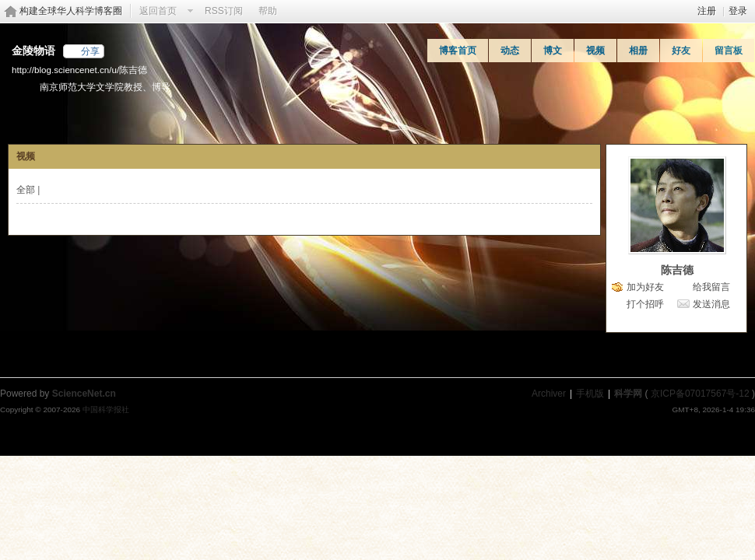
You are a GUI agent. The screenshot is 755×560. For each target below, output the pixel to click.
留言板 (729, 51)
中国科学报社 (106, 409)
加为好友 (645, 287)
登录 (738, 11)
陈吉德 (677, 270)
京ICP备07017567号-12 (700, 394)
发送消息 (711, 304)
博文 (553, 51)
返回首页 (158, 11)
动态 (510, 51)
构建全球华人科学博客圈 (71, 11)
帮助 (268, 11)
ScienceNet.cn (84, 394)
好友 (681, 51)
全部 (26, 190)
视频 (595, 51)
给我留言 (711, 287)
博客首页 (458, 51)
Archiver (549, 394)
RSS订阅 (224, 11)
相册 (638, 51)
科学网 (628, 394)
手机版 (590, 394)
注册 (707, 11)
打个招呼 (645, 304)
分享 (90, 51)
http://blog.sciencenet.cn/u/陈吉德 (79, 70)
